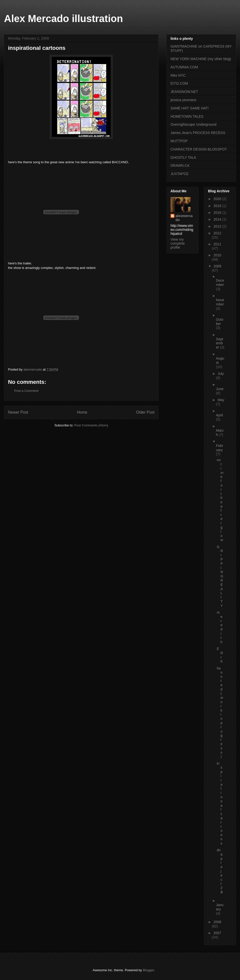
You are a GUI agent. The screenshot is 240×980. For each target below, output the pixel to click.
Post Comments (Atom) (91, 425)
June (220, 389)
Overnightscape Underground (193, 124)
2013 (218, 226)
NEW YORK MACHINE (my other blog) (201, 59)
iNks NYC (178, 75)
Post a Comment (26, 391)
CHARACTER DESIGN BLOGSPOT (199, 149)
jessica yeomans (183, 100)
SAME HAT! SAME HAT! (190, 108)
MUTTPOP (179, 141)
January (220, 907)
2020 (218, 199)
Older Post (145, 412)
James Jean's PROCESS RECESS (198, 133)
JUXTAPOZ (179, 174)
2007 (217, 933)
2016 (218, 213)
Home (82, 412)
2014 (218, 219)
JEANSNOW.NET (184, 92)
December (220, 283)
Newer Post (18, 412)
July (221, 374)
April (219, 415)
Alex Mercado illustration (63, 19)
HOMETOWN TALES (187, 116)
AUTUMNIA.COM (184, 67)
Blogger (148, 970)
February (220, 448)
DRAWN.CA (180, 166)
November (220, 302)
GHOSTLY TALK (183, 157)
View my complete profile (178, 243)
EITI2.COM (179, 83)
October (220, 322)
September (220, 343)
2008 (217, 922)
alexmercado (184, 218)
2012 (217, 233)
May (221, 400)
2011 (217, 244)
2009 (217, 266)
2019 (218, 206)
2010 (217, 255)
